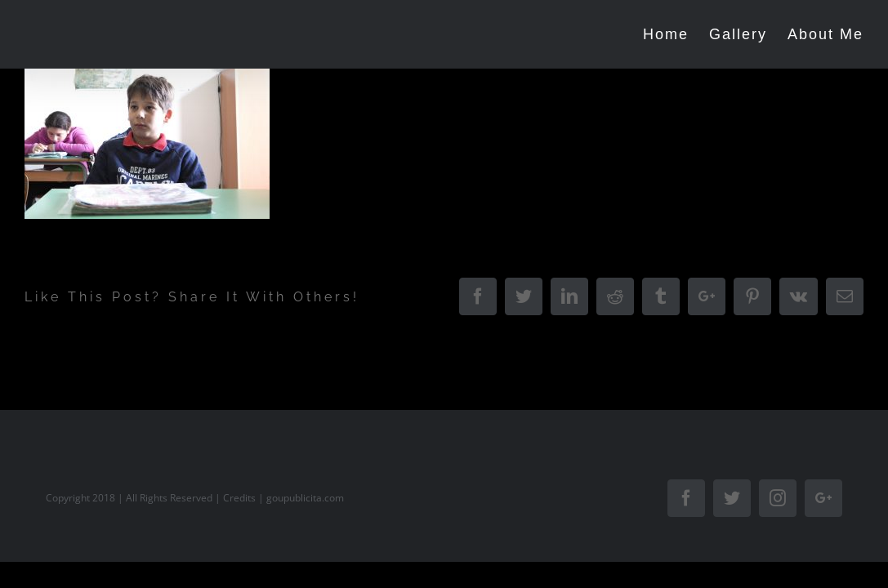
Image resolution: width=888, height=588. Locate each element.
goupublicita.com (305, 498)
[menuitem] (658, 34)
